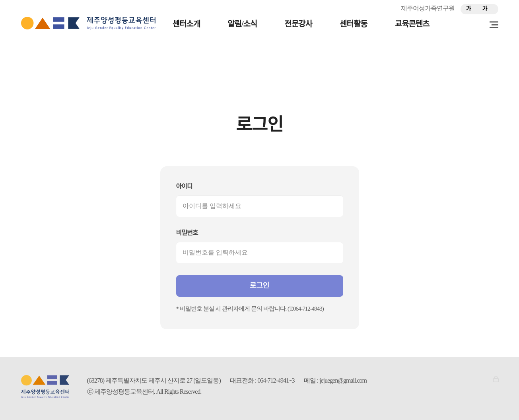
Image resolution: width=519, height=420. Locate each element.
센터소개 (187, 24)
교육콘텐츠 (412, 24)
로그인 (260, 286)
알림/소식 (242, 24)
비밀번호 (187, 233)
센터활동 (354, 24)
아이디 (184, 186)
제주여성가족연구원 (428, 8)
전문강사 (298, 24)
